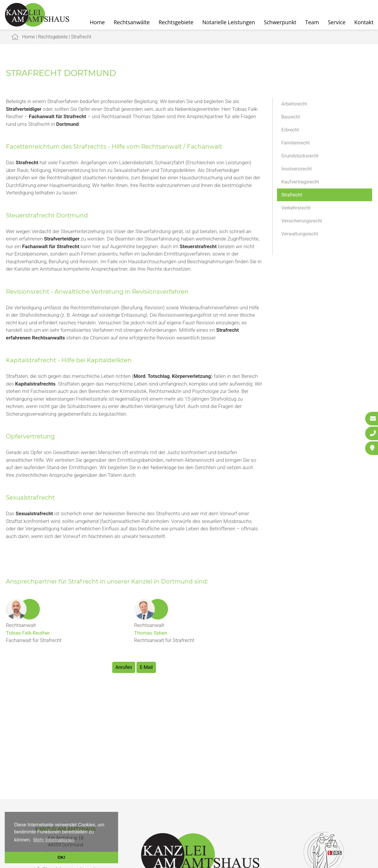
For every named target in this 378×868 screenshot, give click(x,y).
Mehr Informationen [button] (54, 840)
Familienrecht (296, 143)
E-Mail (146, 667)
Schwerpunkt (280, 22)
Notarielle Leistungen (229, 22)
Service (337, 22)
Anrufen (124, 667)
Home (97, 22)
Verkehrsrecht (296, 208)
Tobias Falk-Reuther (28, 633)
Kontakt (364, 22)
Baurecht (291, 117)
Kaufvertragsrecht (300, 182)
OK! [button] (61, 857)
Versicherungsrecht (302, 221)
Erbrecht (290, 130)
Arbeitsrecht (294, 104)
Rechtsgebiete (176, 22)
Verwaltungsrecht (300, 234)
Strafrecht (81, 37)
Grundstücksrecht (300, 156)
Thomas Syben (151, 633)
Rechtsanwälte (132, 22)
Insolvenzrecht (297, 169)
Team (312, 22)
